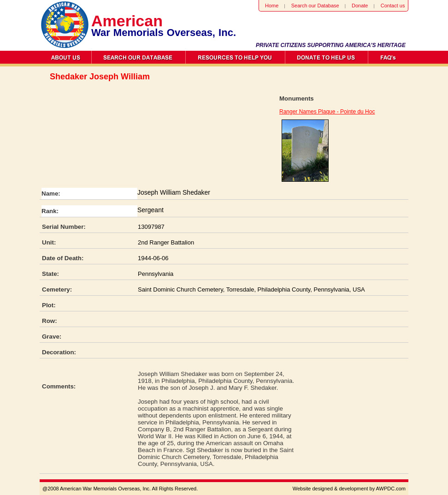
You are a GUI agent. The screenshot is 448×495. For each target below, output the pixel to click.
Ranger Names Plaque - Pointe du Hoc (327, 112)
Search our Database (315, 6)
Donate (360, 6)
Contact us (393, 6)
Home (272, 6)
